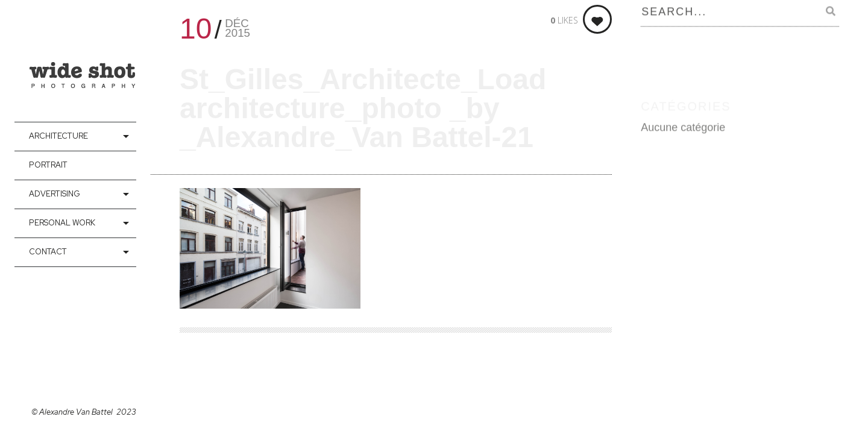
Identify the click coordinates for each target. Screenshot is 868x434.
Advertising (55, 194)
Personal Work (62, 223)
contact (48, 252)
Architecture (58, 136)
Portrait (48, 165)
